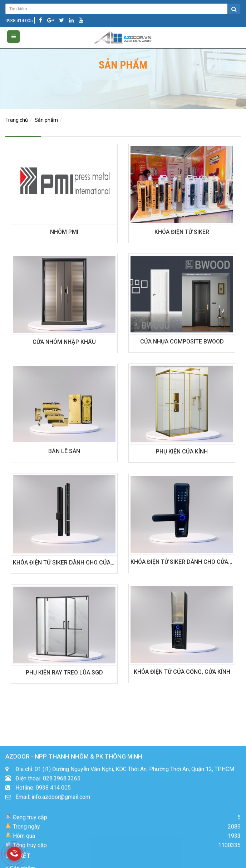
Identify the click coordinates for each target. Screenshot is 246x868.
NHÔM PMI (64, 232)
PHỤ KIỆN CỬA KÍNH (182, 451)
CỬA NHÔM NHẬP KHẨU (64, 342)
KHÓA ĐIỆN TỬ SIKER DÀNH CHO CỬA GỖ (184, 562)
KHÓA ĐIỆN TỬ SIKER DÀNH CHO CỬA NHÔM (71, 563)
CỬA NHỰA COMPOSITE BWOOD (182, 342)
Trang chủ (17, 120)
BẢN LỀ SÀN (64, 451)
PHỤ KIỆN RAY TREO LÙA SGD (64, 673)
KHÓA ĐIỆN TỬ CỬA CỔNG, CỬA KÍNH (182, 672)
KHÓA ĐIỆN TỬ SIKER (182, 232)
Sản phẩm (46, 120)
